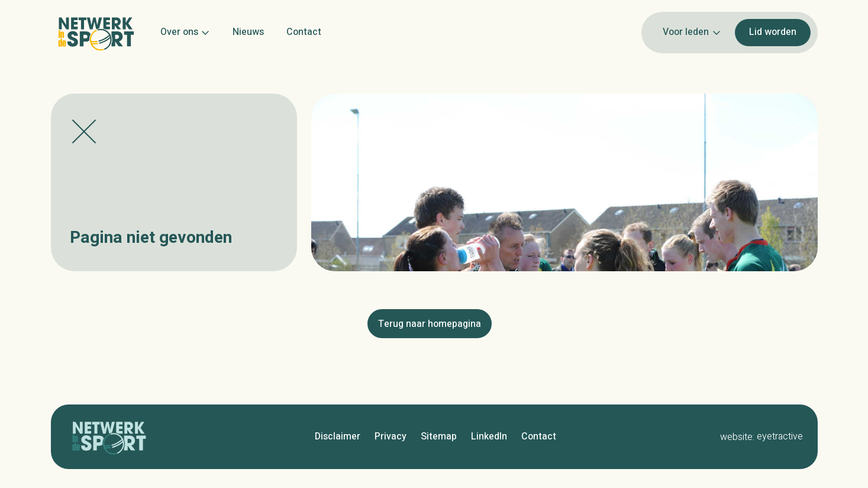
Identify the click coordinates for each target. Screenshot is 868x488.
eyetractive (780, 436)
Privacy (391, 436)
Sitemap (439, 436)
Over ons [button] (185, 32)
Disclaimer (338, 436)
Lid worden (773, 32)
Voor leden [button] (692, 32)
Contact (304, 32)
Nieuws (248, 32)
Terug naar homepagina (430, 324)
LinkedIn (489, 436)
